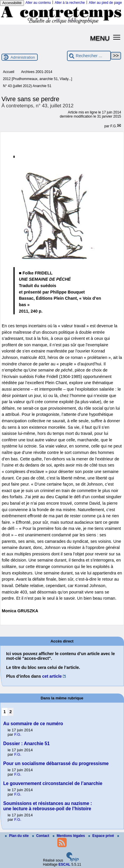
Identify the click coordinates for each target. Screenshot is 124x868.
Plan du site (17, 836)
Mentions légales (69, 836)
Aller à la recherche (70, 3)
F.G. (113, 126)
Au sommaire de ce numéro (33, 724)
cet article (52, 676)
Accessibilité (12, 3)
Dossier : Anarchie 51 (26, 744)
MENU (100, 38)
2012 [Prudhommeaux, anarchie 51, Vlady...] (38, 79)
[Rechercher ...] (89, 56)
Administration (23, 57)
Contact (41, 836)
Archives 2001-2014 (37, 72)
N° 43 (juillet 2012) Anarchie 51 (27, 86)
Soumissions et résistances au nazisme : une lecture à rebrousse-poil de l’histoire (48, 806)
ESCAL (64, 864)
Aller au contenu (38, 3)
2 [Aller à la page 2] (11, 712)
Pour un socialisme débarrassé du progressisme (56, 763)
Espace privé (102, 836)
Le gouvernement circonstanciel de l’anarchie (53, 783)
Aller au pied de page (105, 3)
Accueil (9, 72)
